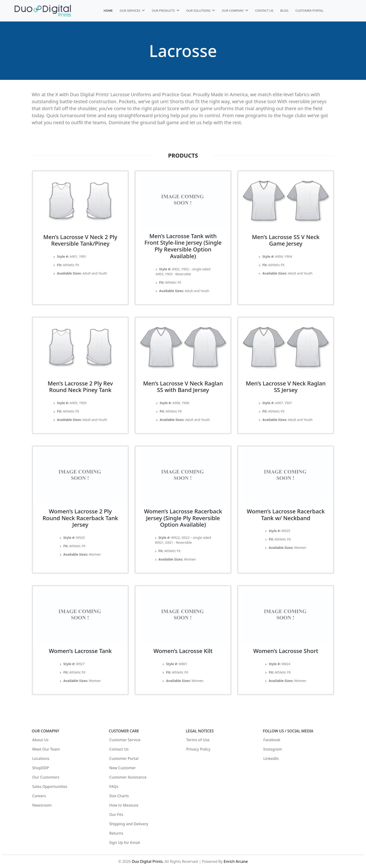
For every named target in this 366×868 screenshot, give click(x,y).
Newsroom (42, 805)
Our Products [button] (164, 11)
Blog (284, 11)
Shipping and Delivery (129, 824)
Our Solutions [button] (199, 11)
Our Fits (116, 815)
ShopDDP (41, 768)
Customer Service (125, 740)
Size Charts (119, 796)
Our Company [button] (233, 11)
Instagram (273, 749)
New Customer (122, 768)
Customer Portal (309, 11)
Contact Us (264, 11)
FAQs (114, 787)
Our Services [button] (130, 11)
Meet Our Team (46, 749)
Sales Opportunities (50, 787)
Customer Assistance (128, 777)
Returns (116, 833)
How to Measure (124, 805)
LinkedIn (271, 759)
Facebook (272, 740)
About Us (40, 740)
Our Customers (46, 777)
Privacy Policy (198, 749)
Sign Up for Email (125, 843)
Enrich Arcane (236, 861)
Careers (39, 796)
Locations (41, 759)
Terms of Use (198, 740)
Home (108, 11)
